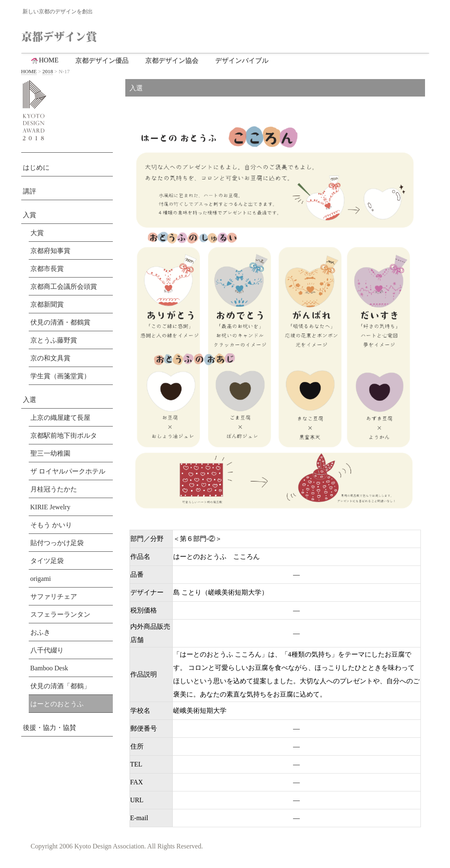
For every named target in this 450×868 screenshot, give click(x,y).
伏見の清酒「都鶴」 (60, 686)
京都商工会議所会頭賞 (64, 286)
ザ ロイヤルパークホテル (68, 471)
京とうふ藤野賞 (54, 340)
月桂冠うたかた (54, 489)
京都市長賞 (47, 269)
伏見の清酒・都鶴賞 (60, 322)
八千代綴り (47, 650)
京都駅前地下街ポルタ (64, 435)
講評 (30, 191)
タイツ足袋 (47, 561)
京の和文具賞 (50, 358)
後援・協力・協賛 (50, 728)
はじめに (36, 167)
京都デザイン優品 (102, 61)
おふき (40, 632)
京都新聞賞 (47, 304)
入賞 (30, 215)
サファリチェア (54, 596)
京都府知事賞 (50, 251)
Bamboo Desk (49, 668)
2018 (48, 72)
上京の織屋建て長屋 (60, 418)
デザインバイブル (242, 61)
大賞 (37, 233)
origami (41, 579)
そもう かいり (51, 525)
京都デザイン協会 (172, 61)
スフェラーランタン (60, 614)
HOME (44, 60)
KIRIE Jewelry (50, 507)
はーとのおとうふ (57, 704)
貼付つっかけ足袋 (57, 543)
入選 (30, 400)
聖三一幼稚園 (50, 453)
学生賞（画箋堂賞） (60, 376)
